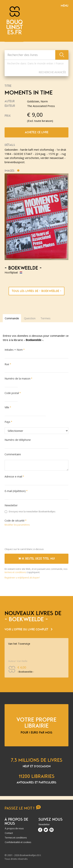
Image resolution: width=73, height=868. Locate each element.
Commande (12, 318)
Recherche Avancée (52, 72)
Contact (9, 833)
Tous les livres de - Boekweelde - (36, 291)
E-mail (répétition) (15, 491)
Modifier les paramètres (17, 525)
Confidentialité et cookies (18, 842)
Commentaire (13, 454)
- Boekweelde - (23, 268)
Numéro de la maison (17, 378)
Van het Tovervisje (19, 644)
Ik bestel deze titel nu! (36, 559)
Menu (64, 6)
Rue (7, 364)
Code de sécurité (15, 521)
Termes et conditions (16, 838)
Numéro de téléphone (18, 440)
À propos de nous (14, 828)
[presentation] (32, 538)
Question (30, 318)
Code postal (12, 393)
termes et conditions (16, 572)
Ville (7, 407)
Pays (7, 422)
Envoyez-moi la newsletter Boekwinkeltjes (30, 511)
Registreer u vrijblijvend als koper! (22, 578)
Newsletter (11, 505)
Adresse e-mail (13, 476)
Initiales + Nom (14, 350)
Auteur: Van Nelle (18, 661)
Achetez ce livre (37, 132)
